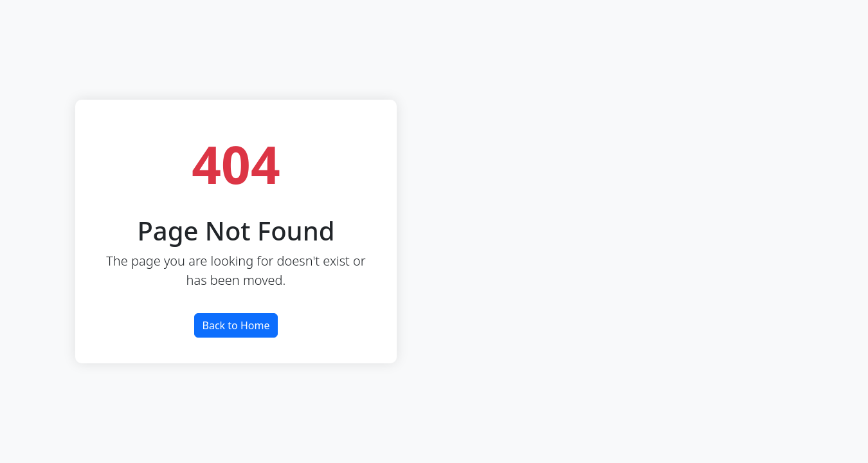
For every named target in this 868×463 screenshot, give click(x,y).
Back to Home (236, 325)
